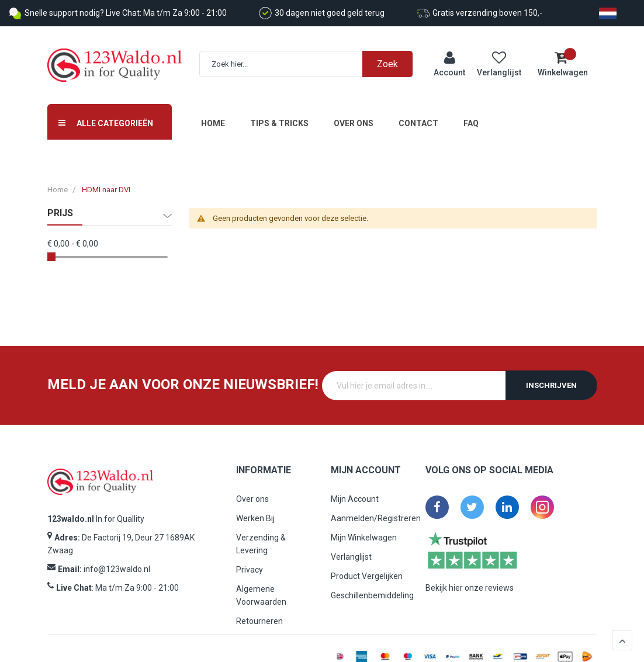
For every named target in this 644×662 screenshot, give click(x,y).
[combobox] (312, 60)
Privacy (250, 563)
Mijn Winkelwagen (364, 531)
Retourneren (259, 614)
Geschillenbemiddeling (372, 588)
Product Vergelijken (367, 569)
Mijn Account (355, 492)
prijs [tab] (60, 206)
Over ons (354, 116)
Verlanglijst (351, 550)
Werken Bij (255, 511)
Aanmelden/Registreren (376, 511)
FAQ (471, 116)
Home (213, 116)
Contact (418, 116)
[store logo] (115, 62)
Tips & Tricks (279, 116)
